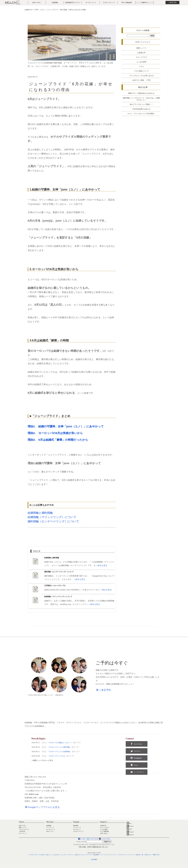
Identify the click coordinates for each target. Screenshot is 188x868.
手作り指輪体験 (127, 3)
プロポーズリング (109, 3)
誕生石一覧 (140, 855)
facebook (130, 826)
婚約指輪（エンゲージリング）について (53, 521)
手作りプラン (50, 831)
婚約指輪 (76, 826)
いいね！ (83, 839)
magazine (130, 835)
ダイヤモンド (77, 829)
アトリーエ (104, 855)
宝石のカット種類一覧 (152, 855)
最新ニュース (141, 48)
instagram (130, 832)
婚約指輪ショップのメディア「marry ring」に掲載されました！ (141, 99)
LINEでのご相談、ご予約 (141, 80)
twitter (129, 829)
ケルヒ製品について (141, 71)
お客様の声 (141, 53)
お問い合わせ (104, 833)
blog (129, 823)
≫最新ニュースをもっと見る (42, 760)
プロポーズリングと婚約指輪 (59, 747)
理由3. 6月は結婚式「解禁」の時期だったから (58, 440)
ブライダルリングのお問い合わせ (141, 76)
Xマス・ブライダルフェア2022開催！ (141, 114)
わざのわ (56, 855)
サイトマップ (23, 833)
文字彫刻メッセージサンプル (55, 586)
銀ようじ (49, 855)
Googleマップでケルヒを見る (42, 807)
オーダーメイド (91, 3)
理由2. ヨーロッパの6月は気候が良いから (55, 433)
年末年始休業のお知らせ (141, 109)
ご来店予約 (172, 2)
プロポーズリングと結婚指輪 (59, 752)
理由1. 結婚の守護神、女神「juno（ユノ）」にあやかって (66, 426)
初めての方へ (37, 3)
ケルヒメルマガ (81, 842)
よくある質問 (141, 62)
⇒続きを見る (102, 565)
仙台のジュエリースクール (83, 855)
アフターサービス (24, 829)
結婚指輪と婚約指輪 (40, 513)
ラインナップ (50, 827)
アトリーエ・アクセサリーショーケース (122, 855)
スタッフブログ (141, 57)
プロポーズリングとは (57, 756)
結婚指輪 (55, 3)
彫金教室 (96, 855)
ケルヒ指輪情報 (104, 831)
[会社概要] (94, 859)
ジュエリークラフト (67, 855)
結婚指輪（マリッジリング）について (52, 517)
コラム (141, 66)
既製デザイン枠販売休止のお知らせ (141, 93)
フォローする (94, 839)
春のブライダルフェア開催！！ (141, 104)
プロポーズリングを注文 (37, 855)
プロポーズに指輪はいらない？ (60, 743)
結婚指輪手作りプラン (73, 3)
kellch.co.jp (34, 794)
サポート (145, 3)
